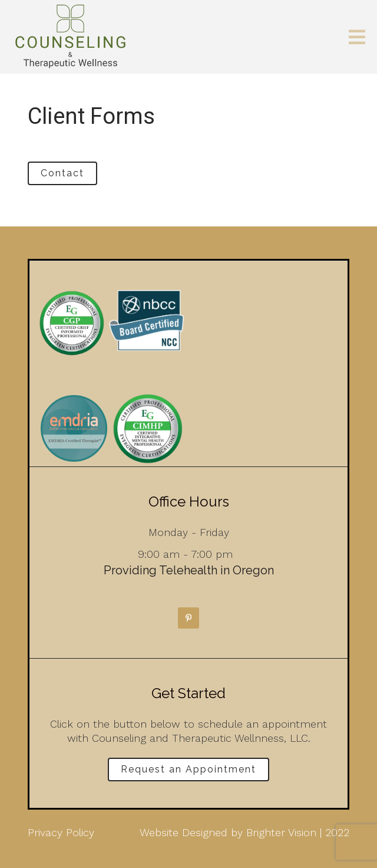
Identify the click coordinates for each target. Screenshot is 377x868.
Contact (62, 173)
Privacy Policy (61, 832)
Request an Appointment (188, 769)
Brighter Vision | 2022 (298, 832)
